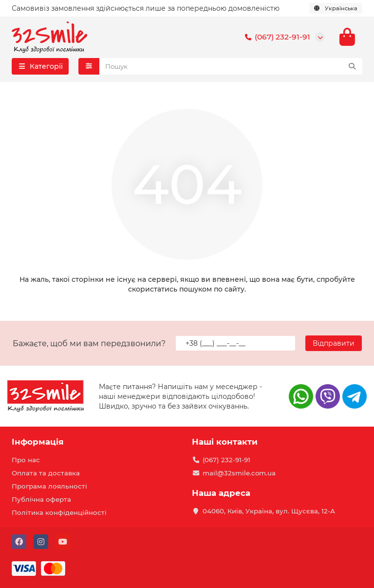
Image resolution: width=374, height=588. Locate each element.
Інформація (38, 442)
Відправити (334, 343)
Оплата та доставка (46, 473)
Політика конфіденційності (59, 512)
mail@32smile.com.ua (239, 473)
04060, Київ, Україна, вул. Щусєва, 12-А (269, 511)
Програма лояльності (49, 486)
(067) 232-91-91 (276, 37)
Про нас (26, 460)
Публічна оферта (41, 499)
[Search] (231, 66)
